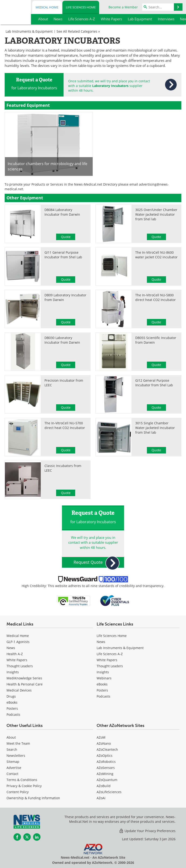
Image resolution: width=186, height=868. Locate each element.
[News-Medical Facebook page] (17, 837)
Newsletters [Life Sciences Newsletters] (16, 756)
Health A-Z (15, 654)
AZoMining (105, 774)
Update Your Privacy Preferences (147, 831)
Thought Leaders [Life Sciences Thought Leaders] (110, 666)
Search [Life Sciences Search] (12, 749)
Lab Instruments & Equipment (29, 31)
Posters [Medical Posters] (12, 708)
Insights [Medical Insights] (13, 672)
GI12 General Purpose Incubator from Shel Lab (154, 383)
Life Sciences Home (81, 7)
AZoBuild (104, 786)
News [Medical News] (11, 648)
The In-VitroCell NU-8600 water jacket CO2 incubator (156, 255)
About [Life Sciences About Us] (11, 737)
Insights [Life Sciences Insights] (103, 672)
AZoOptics (105, 756)
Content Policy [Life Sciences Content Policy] (18, 792)
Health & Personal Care (25, 684)
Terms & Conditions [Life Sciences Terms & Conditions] (22, 780)
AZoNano (104, 743)
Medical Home (47, 7)
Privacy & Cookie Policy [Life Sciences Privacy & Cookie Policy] (24, 786)
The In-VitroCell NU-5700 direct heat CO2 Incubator (65, 425)
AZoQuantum (107, 780)
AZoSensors (106, 768)
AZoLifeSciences (109, 792)
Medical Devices (19, 690)
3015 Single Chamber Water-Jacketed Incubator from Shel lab (155, 428)
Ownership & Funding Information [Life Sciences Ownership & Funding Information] (33, 798)
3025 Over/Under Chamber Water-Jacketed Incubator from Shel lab (156, 214)
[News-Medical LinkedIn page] (37, 837)
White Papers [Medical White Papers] (17, 660)
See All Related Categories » (78, 31)
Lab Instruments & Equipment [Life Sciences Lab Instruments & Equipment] (120, 648)
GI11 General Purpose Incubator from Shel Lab (63, 255)
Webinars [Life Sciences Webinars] (104, 678)
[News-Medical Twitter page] (27, 837)
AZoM (101, 737)
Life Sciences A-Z (110, 654)
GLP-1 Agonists (18, 642)
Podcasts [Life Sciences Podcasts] (103, 696)
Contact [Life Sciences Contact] (12, 774)
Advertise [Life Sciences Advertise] (14, 768)
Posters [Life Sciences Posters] (102, 690)
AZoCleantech (107, 749)
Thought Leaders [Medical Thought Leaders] (20, 666)
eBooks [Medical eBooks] (12, 702)
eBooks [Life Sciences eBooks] (102, 684)
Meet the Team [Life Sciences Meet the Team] (18, 743)
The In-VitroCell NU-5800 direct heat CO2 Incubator (156, 297)
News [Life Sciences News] (101, 642)
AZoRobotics (106, 762)
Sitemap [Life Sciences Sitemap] (13, 762)
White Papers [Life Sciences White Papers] (107, 660)
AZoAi (101, 798)
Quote (66, 237)
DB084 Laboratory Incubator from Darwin (62, 212)
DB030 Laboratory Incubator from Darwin (62, 340)
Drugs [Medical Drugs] (11, 696)
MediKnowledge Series (24, 678)
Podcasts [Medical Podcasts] (13, 714)
